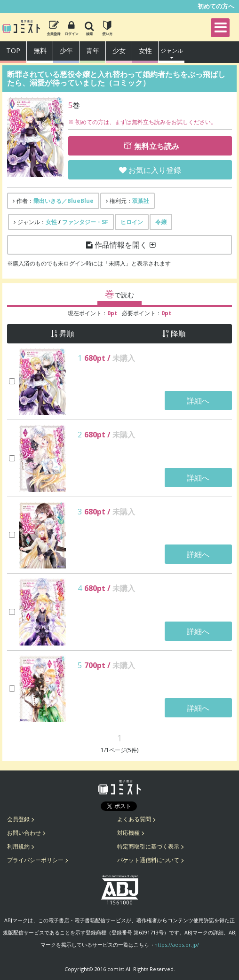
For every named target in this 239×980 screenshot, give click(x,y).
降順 (178, 334)
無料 (40, 51)
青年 (93, 51)
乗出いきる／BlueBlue (64, 201)
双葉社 (141, 201)
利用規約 (18, 846)
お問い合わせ (24, 833)
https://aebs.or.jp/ (177, 945)
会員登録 (18, 819)
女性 (145, 51)
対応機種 (128, 833)
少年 (66, 51)
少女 (119, 51)
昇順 (67, 334)
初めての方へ (216, 6)
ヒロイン (132, 222)
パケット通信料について (148, 860)
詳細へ (198, 401)
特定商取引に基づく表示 (148, 846)
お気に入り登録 (155, 170)
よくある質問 (134, 819)
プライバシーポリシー (35, 860)
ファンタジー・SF (85, 222)
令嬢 (161, 222)
